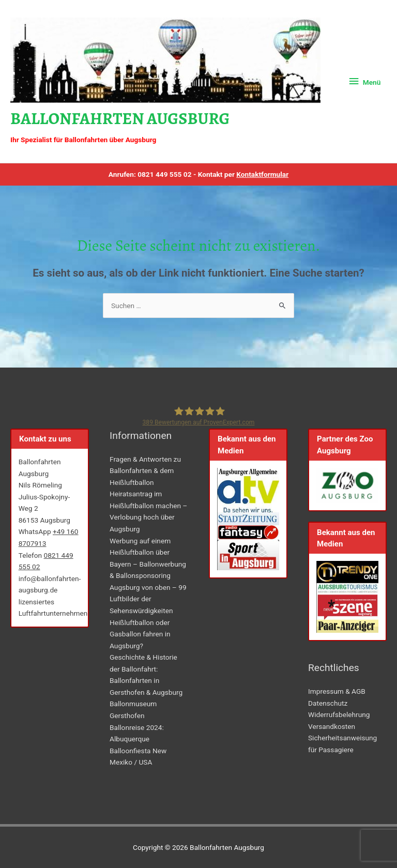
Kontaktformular (262, 174)
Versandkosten (332, 726)
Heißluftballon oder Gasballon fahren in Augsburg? (140, 634)
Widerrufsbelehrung (339, 714)
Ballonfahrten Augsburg (120, 119)
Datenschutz (328, 703)
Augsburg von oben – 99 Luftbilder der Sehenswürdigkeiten (148, 599)
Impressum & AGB (337, 691)
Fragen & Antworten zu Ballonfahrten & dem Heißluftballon (145, 471)
